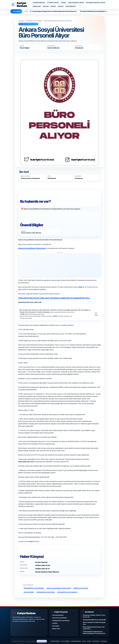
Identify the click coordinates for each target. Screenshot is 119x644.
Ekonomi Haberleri (39, 3)
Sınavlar (61, 6)
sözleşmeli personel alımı (46, 592)
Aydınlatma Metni (76, 641)
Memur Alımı (37, 6)
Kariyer (53, 6)
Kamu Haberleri (70, 6)
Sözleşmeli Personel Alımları (95, 3)
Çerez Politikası (66, 641)
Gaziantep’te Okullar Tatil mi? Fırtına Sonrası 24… (94, 616)
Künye (84, 641)
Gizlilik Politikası (55, 641)
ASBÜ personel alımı (81, 588)
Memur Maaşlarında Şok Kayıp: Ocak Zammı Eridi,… (94, 628)
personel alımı (29, 592)
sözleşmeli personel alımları (67, 592)
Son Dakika (56, 626)
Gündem (63, 3)
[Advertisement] (60, 265)
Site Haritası (96, 641)
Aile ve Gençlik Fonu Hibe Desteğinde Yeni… (94, 623)
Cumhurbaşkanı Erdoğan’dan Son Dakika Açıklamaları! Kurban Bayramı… (95, 632)
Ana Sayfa (21, 21)
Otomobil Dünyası (53, 3)
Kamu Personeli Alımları (76, 3)
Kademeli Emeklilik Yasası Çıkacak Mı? (95, 620)
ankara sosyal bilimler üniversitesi (59, 588)
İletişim (89, 641)
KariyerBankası (22, 4)
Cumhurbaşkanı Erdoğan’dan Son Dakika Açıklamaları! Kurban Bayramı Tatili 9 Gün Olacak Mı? (60, 11)
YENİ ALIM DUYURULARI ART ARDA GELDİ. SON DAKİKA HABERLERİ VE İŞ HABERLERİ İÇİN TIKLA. (54, 298)
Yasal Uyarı (104, 641)
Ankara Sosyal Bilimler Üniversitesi (32, 248)
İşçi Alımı (46, 6)
